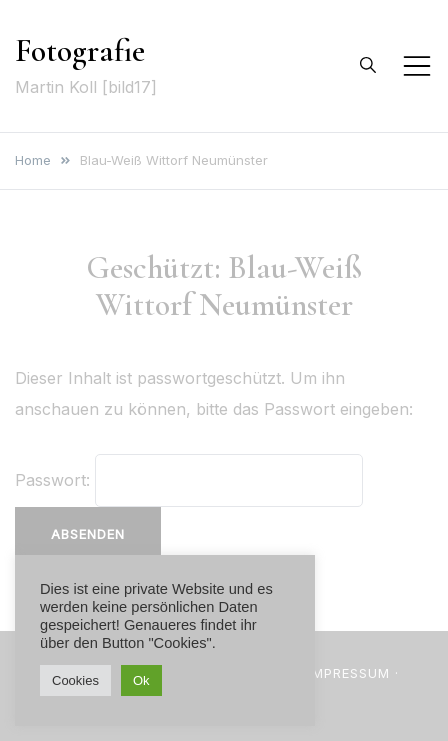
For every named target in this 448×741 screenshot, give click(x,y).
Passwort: (189, 480)
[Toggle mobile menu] (417, 66)
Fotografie (80, 50)
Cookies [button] (75, 680)
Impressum (349, 673)
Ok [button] (141, 680)
